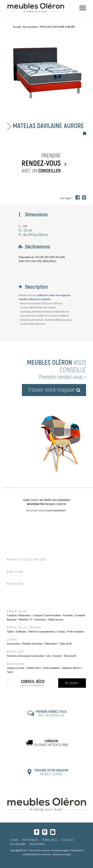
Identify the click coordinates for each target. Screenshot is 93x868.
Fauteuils (68, 615)
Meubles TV (26, 620)
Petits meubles (76, 632)
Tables (11, 632)
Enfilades (21, 632)
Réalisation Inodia (62, 854)
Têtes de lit (65, 644)
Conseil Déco (49, 840)
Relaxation (51, 644)
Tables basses (56, 620)
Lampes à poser (16, 668)
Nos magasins (18, 844)
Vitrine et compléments (42, 632)
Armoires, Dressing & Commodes (26, 656)
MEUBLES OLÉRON (51, 772)
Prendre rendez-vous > (63, 377)
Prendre (35, 163)
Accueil (17, 27)
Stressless (40, 620)
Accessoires (14, 644)
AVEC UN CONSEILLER (51, 713)
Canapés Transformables (47, 615)
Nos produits (30, 27)
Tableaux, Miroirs (71, 668)
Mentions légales (61, 850)
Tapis (10, 672)
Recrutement (37, 844)
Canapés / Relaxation (19, 615)
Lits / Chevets (54, 656)
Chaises (61, 632)
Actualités (67, 840)
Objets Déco (34, 668)
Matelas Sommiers (33, 644)
